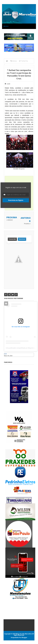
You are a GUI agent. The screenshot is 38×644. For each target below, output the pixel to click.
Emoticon (22, 239)
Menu (6, 26)
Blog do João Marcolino (24, 634)
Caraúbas (7, 358)
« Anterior (10, 220)
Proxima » (27, 224)
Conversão (12, 239)
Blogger (24, 637)
